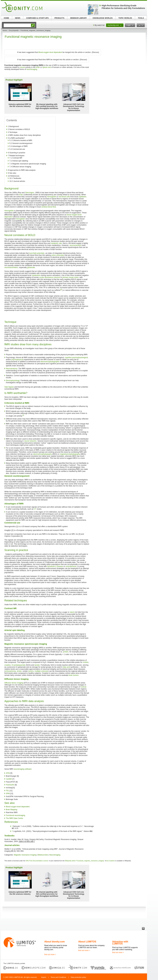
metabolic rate (56, 243)
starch (72, 612)
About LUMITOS (87, 942)
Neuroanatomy (12, 369)
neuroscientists (75, 245)
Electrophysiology (13, 381)
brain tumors (74, 675)
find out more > (50, 955)
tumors (31, 671)
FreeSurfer (10, 785)
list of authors (111, 861)
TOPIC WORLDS (125, 18)
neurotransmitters (11, 267)
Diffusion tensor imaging (14, 683)
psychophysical (17, 360)
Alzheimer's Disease (55, 566)
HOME (6, 18)
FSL (7, 791)
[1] (61, 290)
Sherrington (30, 193)
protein (66, 652)
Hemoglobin (9, 211)
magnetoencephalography (70, 454)
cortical (84, 687)
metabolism (36, 275)
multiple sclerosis (41, 671)
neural (22, 67)
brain (38, 67)
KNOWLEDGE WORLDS (103, 18)
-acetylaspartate (18, 665)
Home (5, 30)
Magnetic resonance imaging (25, 855)
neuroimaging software (22, 769)
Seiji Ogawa (9, 387)
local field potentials (37, 253)
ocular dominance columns (50, 277)
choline (86, 662)
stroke (19, 671)
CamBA (9, 779)
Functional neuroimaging (15, 815)
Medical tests (43, 855)
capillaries (82, 197)
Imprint (44, 977)
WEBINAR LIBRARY (79, 18)
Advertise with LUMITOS (120, 943)
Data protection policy (78, 977)
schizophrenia (71, 566)
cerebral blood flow (49, 207)
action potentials (58, 255)
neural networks (30, 441)
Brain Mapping (11, 810)
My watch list (100, 25)
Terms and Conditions (58, 977)
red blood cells (64, 197)
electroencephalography (42, 454)
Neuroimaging (55, 855)
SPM (8, 794)
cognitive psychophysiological (76, 358)
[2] (23, 415)
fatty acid (66, 667)
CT (35, 509)
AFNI (8, 773)
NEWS (18, 18)
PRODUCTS (59, 18)
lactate (37, 665)
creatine (8, 665)
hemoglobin (52, 197)
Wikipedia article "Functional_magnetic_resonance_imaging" (85, 861)
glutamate (31, 267)
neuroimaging (32, 69)
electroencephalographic (50, 362)
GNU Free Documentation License (37, 861)
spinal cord (47, 67)
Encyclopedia (14, 30)
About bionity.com (54, 942)
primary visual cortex (71, 277)
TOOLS (141, 18)
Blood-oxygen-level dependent (50, 52)
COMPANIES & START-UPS (37, 18)
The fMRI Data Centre (14, 818)
